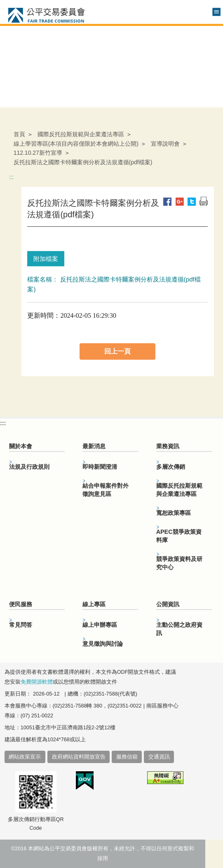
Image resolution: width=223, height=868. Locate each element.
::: (12, 177)
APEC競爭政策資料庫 (179, 536)
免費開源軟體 (37, 682)
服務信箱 (127, 757)
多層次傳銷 (171, 467)
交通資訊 (159, 757)
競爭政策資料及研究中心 (179, 563)
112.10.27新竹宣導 (38, 153)
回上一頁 (117, 351)
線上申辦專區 (100, 625)
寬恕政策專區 (174, 513)
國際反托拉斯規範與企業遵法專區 (81, 134)
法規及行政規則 (29, 467)
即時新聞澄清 (100, 467)
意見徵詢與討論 (103, 644)
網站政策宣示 (25, 757)
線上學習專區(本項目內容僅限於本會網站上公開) (76, 144)
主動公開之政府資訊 (179, 629)
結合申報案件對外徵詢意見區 (106, 490)
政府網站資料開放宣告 (79, 757)
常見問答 (21, 625)
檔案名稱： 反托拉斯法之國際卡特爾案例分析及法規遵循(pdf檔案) (114, 284)
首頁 (19, 134)
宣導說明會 (165, 144)
